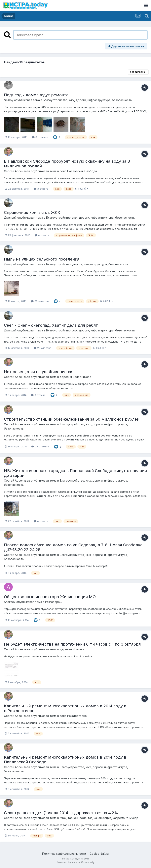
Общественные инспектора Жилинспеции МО (50, 597)
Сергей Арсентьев (17, 171)
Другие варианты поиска (126, 46)
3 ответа (41, 189)
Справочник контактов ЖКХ (32, 212)
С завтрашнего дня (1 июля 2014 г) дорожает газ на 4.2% (61, 813)
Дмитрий (10, 218)
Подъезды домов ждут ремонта (36, 95)
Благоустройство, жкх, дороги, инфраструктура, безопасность (87, 100)
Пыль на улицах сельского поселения (42, 259)
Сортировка (138, 72)
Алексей (10, 602)
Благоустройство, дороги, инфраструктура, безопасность (87, 264)
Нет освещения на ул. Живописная (39, 372)
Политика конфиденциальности (64, 854)
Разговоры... (54, 602)
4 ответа (42, 235)
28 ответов (43, 348)
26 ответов (40, 301)
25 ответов (40, 446)
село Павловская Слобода (78, 171)
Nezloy (9, 100)
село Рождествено (73, 716)
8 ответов (40, 137)
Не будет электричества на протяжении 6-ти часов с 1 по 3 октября (72, 644)
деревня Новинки (72, 649)
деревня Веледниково (75, 377)
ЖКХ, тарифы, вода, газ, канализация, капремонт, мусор (99, 818)
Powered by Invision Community (76, 862)
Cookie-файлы (99, 854)
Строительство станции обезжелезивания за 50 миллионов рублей (72, 419)
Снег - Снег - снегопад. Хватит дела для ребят (51, 325)
